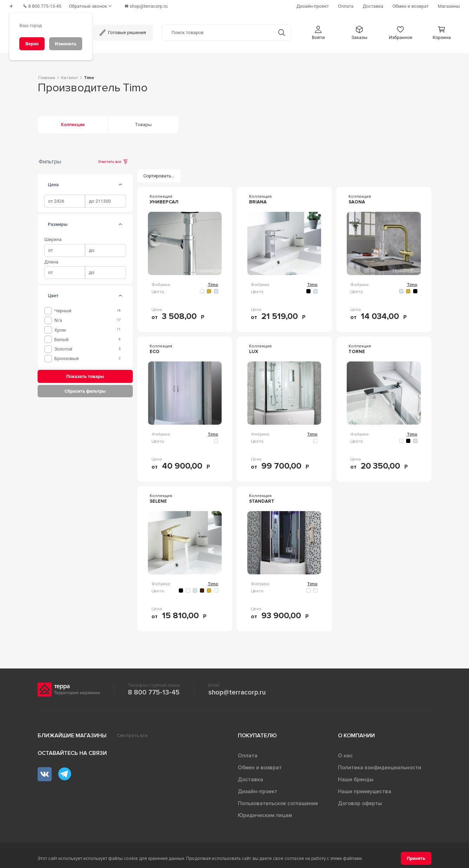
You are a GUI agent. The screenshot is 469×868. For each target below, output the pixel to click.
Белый (61, 338)
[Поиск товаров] (217, 31)
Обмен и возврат (260, 766)
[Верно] (32, 44)
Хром (60, 328)
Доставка (250, 778)
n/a (58, 319)
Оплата (248, 754)
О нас (345, 754)
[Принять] (416, 858)
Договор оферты (360, 802)
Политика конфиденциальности (380, 766)
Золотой (63, 348)
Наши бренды (356, 778)
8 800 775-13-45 (154, 691)
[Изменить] (66, 44)
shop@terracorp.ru (237, 691)
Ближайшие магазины (72, 734)
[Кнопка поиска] (282, 31)
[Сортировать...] (159, 174)
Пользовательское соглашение (278, 802)
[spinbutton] (65, 200)
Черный (63, 309)
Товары (143, 123)
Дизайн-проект (258, 790)
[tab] (120, 183)
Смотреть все (132, 734)
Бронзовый (67, 357)
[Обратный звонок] (95, 5)
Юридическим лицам (265, 814)
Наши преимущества (365, 790)
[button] (318, 31)
